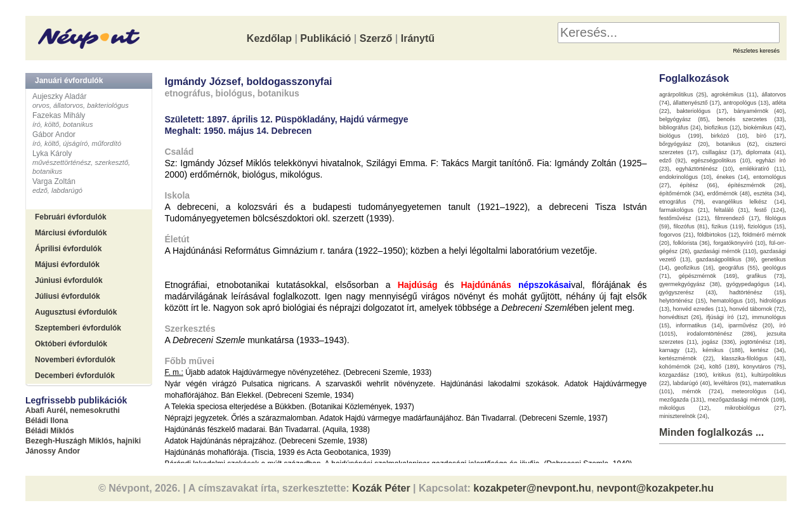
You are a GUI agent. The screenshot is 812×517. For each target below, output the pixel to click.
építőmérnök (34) (681, 193)
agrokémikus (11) (734, 95)
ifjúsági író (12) (727, 317)
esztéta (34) (769, 193)
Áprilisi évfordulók (68, 249)
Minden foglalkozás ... (711, 432)
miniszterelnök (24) (683, 416)
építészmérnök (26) (756, 185)
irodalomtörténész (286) (721, 334)
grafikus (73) (766, 276)
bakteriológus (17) (702, 111)
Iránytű (418, 38)
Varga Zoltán (54, 181)
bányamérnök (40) (759, 111)
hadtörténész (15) (757, 292)
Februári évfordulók (71, 217)
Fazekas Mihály (59, 115)
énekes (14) (732, 177)
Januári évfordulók (69, 81)
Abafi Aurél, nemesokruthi (73, 410)
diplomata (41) (765, 152)
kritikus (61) (729, 375)
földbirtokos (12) (718, 235)
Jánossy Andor (53, 451)
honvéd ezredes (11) (699, 309)
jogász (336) (718, 342)
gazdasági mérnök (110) (725, 251)
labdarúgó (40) (691, 383)
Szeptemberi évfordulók (78, 328)
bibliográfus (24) (680, 128)
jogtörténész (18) (762, 342)
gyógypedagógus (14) (756, 284)
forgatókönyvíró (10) (740, 243)
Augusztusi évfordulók (76, 312)
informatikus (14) (698, 325)
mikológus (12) (684, 408)
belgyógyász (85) (684, 119)
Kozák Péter (381, 488)
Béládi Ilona (47, 421)
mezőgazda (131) (682, 400)
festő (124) (769, 210)
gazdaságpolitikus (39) (726, 259)
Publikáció (325, 38)
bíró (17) (771, 136)
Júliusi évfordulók (68, 296)
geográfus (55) (738, 268)
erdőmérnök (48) (728, 193)
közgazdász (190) (683, 375)
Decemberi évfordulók (75, 376)
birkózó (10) (729, 136)
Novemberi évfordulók (75, 360)
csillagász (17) (722, 152)
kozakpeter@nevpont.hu (532, 488)
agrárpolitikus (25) (683, 95)
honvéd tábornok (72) (757, 309)
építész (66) (699, 185)
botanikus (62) (737, 144)
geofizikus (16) (694, 268)
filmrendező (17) (737, 218)
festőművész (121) (684, 218)
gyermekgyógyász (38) (690, 284)
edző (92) (672, 160)
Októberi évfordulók (71, 344)
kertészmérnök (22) (686, 358)
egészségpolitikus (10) (720, 160)
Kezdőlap (269, 38)
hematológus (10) (733, 301)
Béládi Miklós (50, 431)
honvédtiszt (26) (680, 317)
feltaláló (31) (731, 210)
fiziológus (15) (766, 226)
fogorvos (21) (676, 235)
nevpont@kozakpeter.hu (656, 488)
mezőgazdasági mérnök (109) (746, 400)
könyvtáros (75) (763, 367)
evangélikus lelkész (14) (749, 202)
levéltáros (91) (732, 383)
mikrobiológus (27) (755, 408)
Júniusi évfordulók (69, 280)
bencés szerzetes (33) (750, 119)
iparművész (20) (750, 325)
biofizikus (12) (722, 128)
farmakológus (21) (684, 210)
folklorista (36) (691, 243)
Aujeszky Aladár (59, 96)
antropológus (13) (746, 103)
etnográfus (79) (681, 202)
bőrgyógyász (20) (684, 144)
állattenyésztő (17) (697, 103)
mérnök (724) (702, 391)
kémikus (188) (723, 350)
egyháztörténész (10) (704, 169)
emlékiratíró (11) (762, 169)
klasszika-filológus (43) (753, 358)
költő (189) (724, 367)
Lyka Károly (52, 154)
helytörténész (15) (683, 301)
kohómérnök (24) (682, 367)
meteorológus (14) (758, 391)
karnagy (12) (677, 350)
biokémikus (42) (764, 128)
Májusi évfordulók (67, 265)
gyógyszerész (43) (688, 292)
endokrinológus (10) (685, 177)
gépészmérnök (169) (708, 276)
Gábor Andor (54, 134)
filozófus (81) (691, 226)
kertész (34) (767, 350)
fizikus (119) (728, 226)
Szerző (376, 38)
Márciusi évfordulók (71, 233)
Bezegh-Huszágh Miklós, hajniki (83, 441)
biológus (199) (680, 136)
